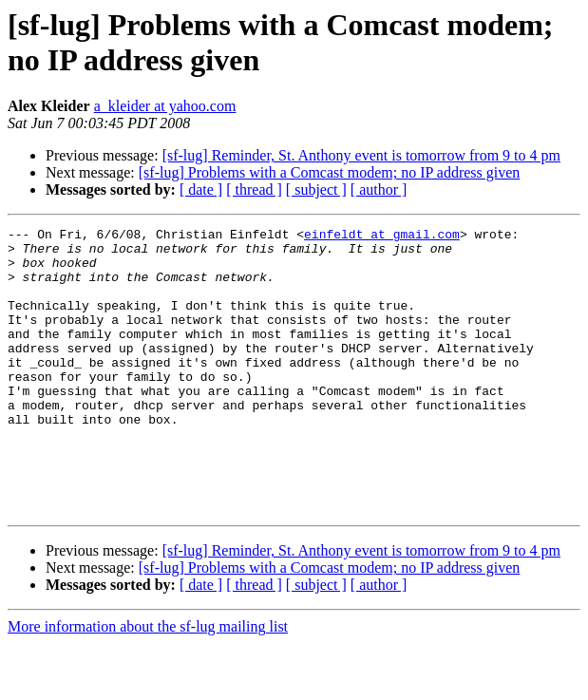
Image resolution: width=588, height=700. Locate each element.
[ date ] (201, 189)
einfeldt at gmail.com (382, 236)
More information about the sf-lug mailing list (148, 683)
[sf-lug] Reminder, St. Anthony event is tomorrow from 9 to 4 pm (361, 155)
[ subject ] (316, 189)
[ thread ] (254, 189)
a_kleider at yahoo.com (165, 106)
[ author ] (379, 189)
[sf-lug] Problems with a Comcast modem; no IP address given (330, 172)
